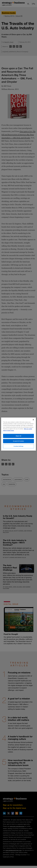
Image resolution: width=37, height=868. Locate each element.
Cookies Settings (18, 446)
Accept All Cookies (18, 441)
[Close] (33, 420)
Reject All (19, 436)
